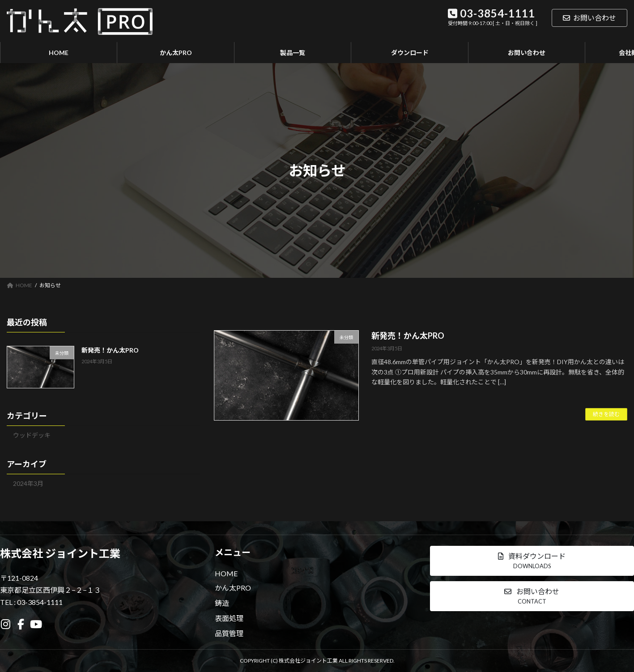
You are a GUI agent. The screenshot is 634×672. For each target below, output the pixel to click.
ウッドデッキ (32, 435)
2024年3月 (28, 483)
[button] (532, 561)
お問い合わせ (589, 18)
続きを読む (606, 414)
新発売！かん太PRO (408, 336)
